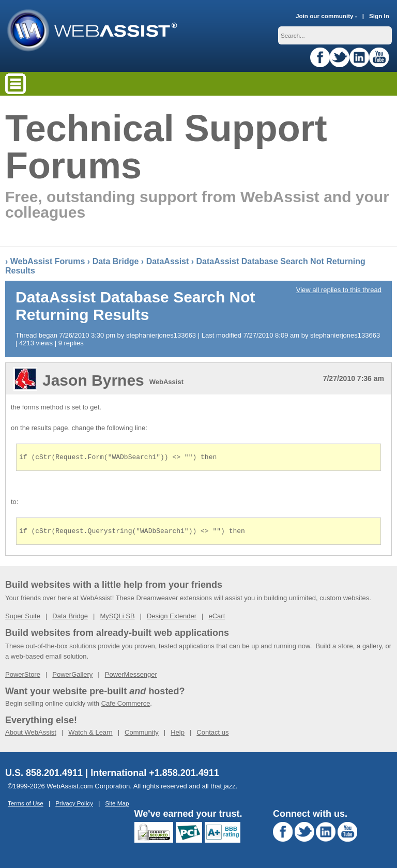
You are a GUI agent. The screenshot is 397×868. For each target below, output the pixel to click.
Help (178, 735)
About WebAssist (31, 735)
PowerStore (23, 677)
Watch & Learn (90, 735)
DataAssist (168, 261)
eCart (217, 619)
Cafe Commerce (126, 706)
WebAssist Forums (48, 261)
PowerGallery (72, 677)
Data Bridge (116, 261)
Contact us (212, 735)
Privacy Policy (74, 806)
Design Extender (172, 619)
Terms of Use (26, 806)
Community (142, 735)
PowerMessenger (131, 677)
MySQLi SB (117, 619)
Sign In (379, 16)
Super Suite (23, 619)
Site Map (117, 806)
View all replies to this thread (339, 290)
